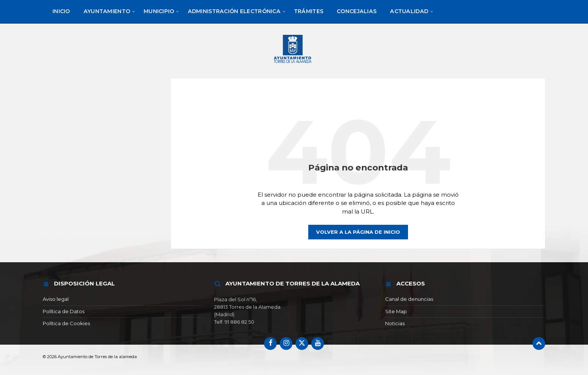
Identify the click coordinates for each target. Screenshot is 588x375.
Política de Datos (64, 311)
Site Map (396, 311)
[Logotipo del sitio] (294, 64)
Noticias (395, 323)
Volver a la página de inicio (358, 232)
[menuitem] (61, 11)
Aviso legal (56, 299)
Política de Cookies (66, 323)
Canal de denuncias (409, 299)
